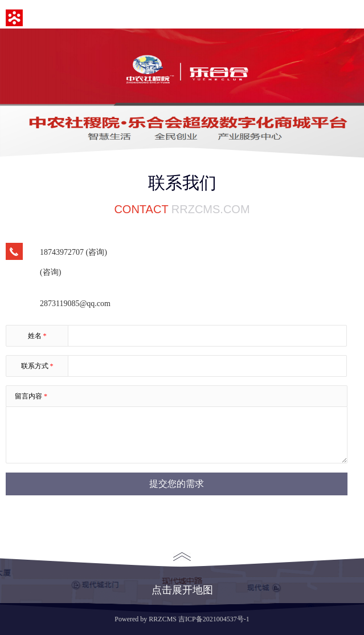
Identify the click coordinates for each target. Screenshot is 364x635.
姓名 (37, 336)
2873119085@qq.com (75, 304)
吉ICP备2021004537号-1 (214, 619)
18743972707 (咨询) (73, 252)
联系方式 (37, 366)
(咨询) (50, 272)
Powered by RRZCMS (146, 619)
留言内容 (31, 396)
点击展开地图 (182, 574)
